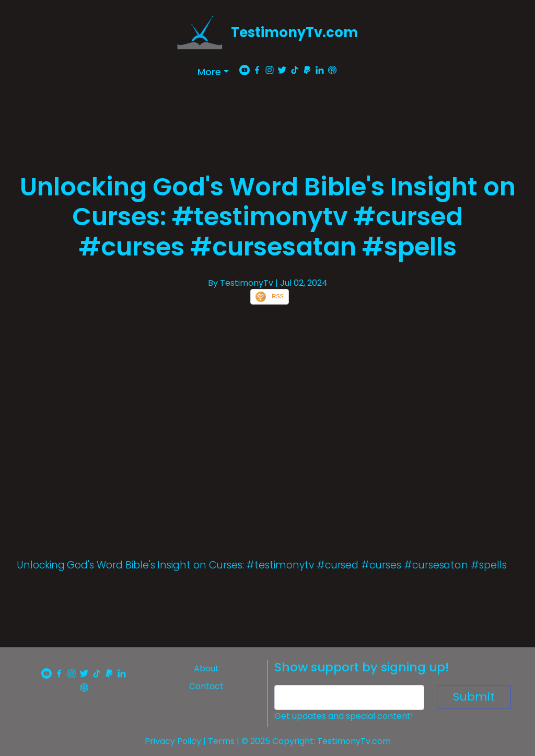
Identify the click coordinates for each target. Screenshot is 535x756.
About (206, 668)
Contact (206, 686)
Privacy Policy (173, 741)
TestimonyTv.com (294, 32)
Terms (221, 741)
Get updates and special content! (344, 716)
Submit (474, 697)
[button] (213, 72)
